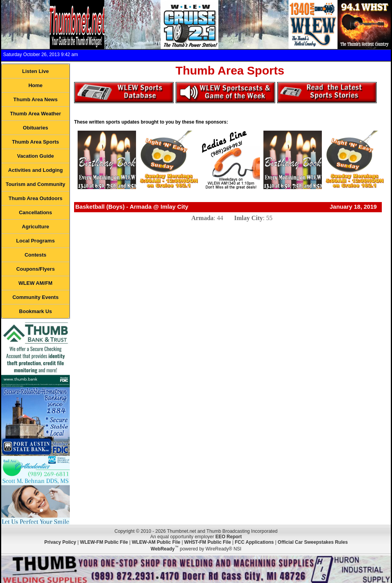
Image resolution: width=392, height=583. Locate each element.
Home (35, 85)
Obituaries (35, 128)
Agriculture (35, 227)
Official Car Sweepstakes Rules (313, 542)
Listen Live (36, 71)
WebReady (162, 549)
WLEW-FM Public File (104, 542)
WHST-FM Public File (208, 542)
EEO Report (228, 537)
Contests (36, 255)
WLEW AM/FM (35, 283)
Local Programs (35, 241)
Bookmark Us (36, 311)
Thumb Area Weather (35, 114)
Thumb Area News (35, 99)
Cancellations (35, 212)
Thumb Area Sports (35, 142)
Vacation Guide (36, 156)
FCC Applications (254, 542)
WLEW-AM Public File (156, 542)
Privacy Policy (60, 542)
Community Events (36, 297)
